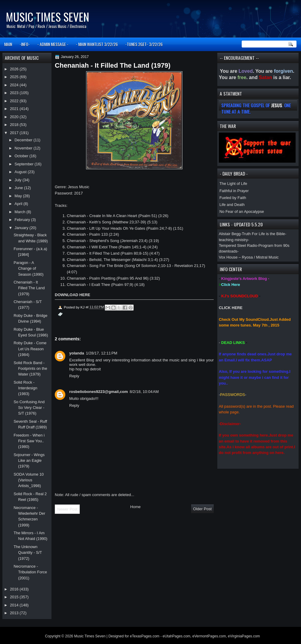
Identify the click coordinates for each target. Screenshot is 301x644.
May (19, 196)
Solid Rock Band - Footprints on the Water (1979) (30, 369)
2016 (15, 589)
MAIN (8, 44)
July (18, 180)
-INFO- (25, 44)
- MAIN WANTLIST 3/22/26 (97, 44)
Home (136, 507)
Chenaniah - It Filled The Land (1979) (29, 288)
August (21, 172)
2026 (15, 69)
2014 (15, 605)
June (19, 188)
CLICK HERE (231, 308)
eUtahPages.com (176, 636)
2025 (15, 77)
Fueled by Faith (233, 198)
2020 (15, 117)
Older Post (202, 509)
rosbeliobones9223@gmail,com (99, 392)
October (22, 156)
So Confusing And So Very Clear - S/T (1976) (29, 408)
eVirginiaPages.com (244, 636)
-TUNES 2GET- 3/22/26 (144, 44)
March (20, 212)
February (23, 220)
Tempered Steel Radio (238, 245)
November (24, 148)
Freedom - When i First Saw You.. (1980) (29, 441)
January (22, 228)
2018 (15, 125)
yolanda (77, 353)
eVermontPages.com (209, 636)
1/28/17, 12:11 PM (101, 353)
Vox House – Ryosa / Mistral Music (249, 257)
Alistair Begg (230, 234)
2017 (15, 133)
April (19, 204)
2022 (15, 101)
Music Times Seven (47, 17)
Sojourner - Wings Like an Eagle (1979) (29, 461)
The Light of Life (233, 184)
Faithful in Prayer (234, 191)
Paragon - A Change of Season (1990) (28, 268)
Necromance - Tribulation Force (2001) (30, 572)
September (24, 164)
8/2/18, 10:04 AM (144, 392)
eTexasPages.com (145, 636)
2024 (15, 85)
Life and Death (232, 205)
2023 (15, 93)
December (24, 140)
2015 (15, 597)
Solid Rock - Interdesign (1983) (25, 388)
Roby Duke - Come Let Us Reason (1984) (30, 349)
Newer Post (67, 509)
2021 (15, 109)
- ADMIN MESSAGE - (53, 44)
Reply (74, 376)
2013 (15, 613)
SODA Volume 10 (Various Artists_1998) (29, 480)
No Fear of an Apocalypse (242, 212)
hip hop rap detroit (85, 369)
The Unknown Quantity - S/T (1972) (28, 553)
